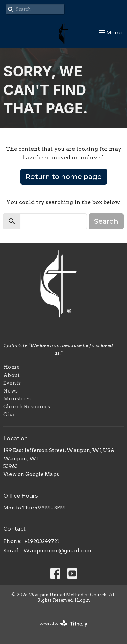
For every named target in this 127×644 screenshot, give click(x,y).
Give (9, 415)
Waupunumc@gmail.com (57, 551)
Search (106, 221)
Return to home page (64, 177)
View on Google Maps (31, 474)
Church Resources (27, 407)
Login (83, 600)
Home (12, 367)
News (10, 391)
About (12, 375)
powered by (63, 623)
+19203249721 (42, 541)
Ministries (17, 399)
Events (12, 383)
